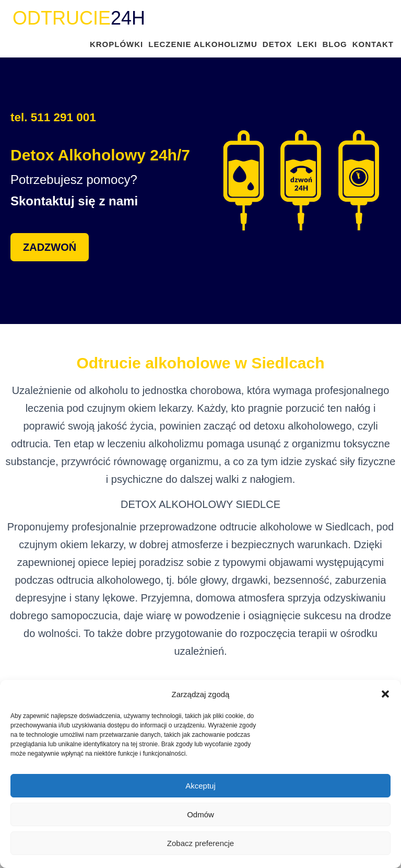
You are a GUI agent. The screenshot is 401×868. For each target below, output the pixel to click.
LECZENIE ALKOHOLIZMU (203, 44)
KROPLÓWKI (116, 44)
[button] (385, 694)
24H (79, 18)
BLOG (334, 44)
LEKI (307, 44)
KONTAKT (373, 44)
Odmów (200, 814)
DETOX (277, 44)
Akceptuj (200, 786)
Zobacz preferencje (200, 843)
